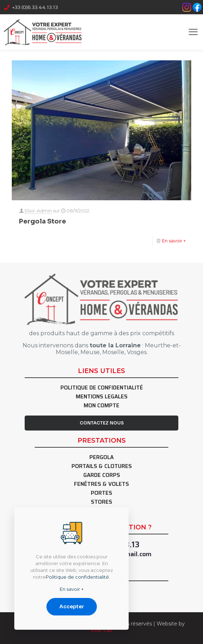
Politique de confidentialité (102, 389)
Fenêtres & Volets (101, 485)
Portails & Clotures (102, 467)
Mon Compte (101, 406)
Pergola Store (43, 221)
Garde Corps (102, 476)
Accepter (72, 607)
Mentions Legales (102, 398)
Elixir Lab (102, 630)
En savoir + (174, 241)
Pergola (101, 458)
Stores (101, 503)
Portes (101, 494)
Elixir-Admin (38, 211)
